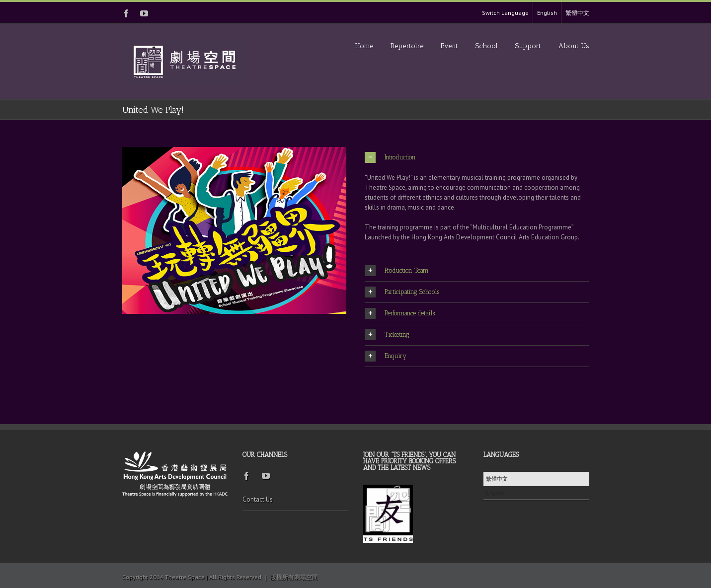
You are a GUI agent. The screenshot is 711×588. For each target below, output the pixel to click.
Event (449, 46)
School (487, 46)
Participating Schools (402, 292)
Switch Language (505, 13)
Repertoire (407, 46)
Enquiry (386, 356)
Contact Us (258, 499)
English (547, 13)
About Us (574, 46)
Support (528, 46)
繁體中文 (577, 13)
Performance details (400, 313)
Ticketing (387, 335)
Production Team (397, 271)
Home (364, 46)
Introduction (390, 157)
